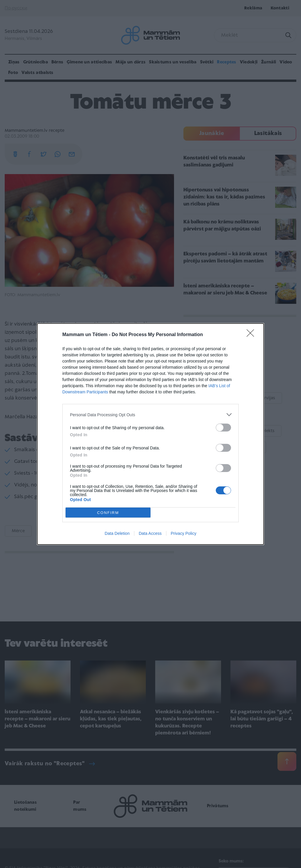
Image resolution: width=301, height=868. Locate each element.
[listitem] (150, 415)
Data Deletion (117, 533)
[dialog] (150, 434)
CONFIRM (108, 512)
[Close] (252, 335)
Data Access (150, 533)
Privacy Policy (184, 533)
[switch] (223, 428)
